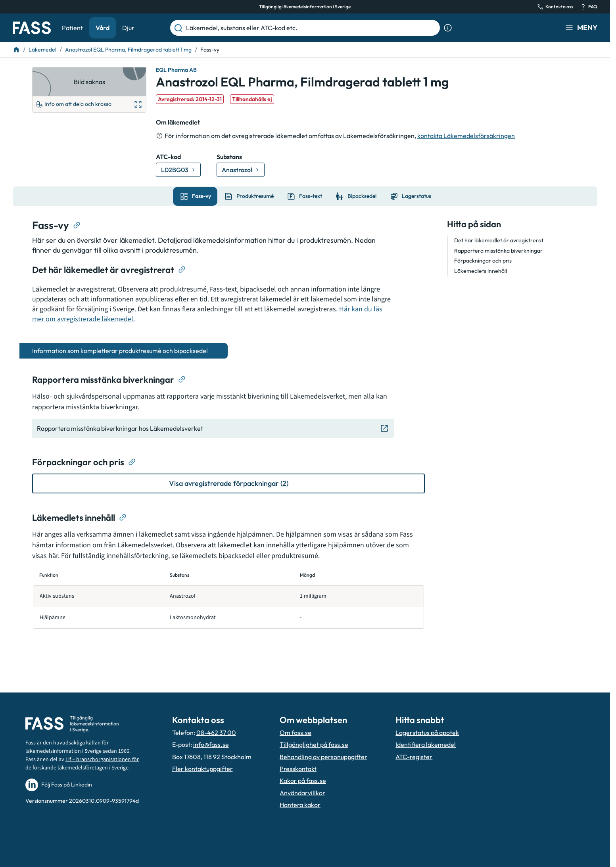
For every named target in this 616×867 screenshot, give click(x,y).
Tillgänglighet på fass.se (314, 744)
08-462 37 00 (216, 733)
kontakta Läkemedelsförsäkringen (466, 136)
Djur (128, 28)
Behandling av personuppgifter (323, 757)
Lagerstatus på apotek (427, 733)
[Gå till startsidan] (32, 28)
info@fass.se (211, 744)
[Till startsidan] (16, 50)
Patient (72, 28)
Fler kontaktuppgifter (202, 769)
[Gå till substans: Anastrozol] (241, 170)
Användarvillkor (302, 793)
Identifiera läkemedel (426, 744)
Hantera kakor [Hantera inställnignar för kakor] (300, 805)
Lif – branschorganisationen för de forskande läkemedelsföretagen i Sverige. (82, 764)
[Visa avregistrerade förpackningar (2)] (228, 483)
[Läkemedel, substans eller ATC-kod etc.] (311, 28)
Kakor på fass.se (303, 781)
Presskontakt (298, 769)
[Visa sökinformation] (448, 28)
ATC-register (414, 757)
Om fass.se (296, 733)
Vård (103, 28)
